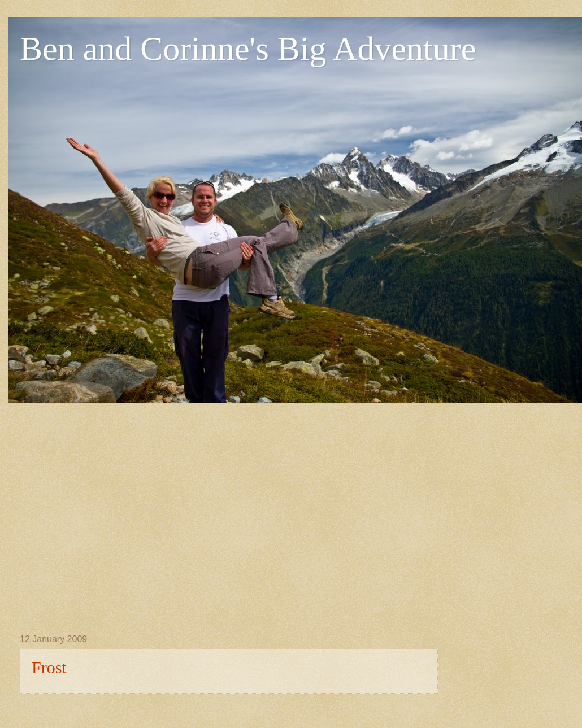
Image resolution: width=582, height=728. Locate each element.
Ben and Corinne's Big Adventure (248, 49)
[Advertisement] (106, 509)
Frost (49, 667)
